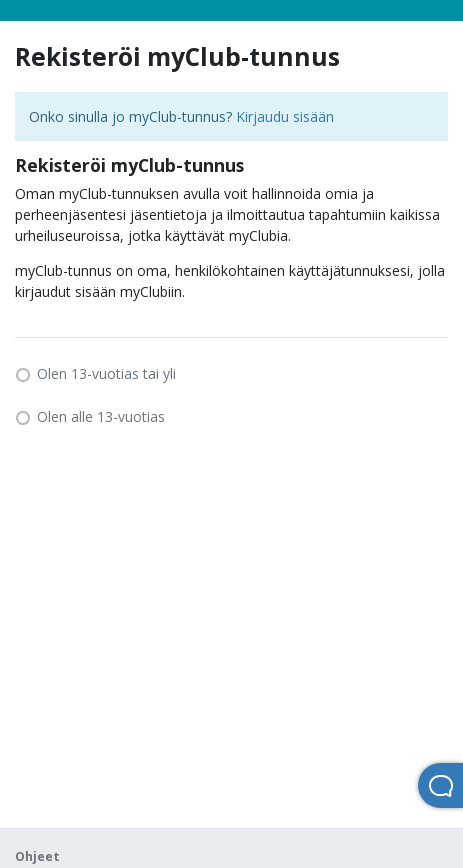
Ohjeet (37, 856)
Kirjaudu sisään (285, 116)
